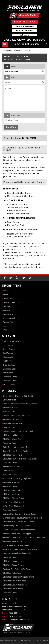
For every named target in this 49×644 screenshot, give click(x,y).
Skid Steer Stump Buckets (14, 565)
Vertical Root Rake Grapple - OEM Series (20, 549)
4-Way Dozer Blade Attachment (16, 506)
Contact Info (8, 298)
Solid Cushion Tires (11, 341)
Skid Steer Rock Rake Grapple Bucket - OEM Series (24, 538)
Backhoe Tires (9, 427)
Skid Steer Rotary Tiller (12, 490)
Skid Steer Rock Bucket (13, 541)
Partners (6, 310)
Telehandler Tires (10, 412)
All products (11, 120)
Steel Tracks (8, 353)
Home (4, 50)
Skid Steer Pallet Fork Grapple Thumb (18, 577)
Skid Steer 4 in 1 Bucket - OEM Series (18, 522)
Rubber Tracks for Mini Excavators (17, 416)
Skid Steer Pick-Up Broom (14, 498)
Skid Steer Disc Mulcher (13, 420)
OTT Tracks (8, 345)
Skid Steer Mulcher (11, 408)
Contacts (24, 35)
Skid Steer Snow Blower (13, 589)
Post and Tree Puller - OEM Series (17, 569)
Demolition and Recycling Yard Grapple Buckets (22, 518)
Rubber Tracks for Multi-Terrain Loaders (19, 431)
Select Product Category (26, 44)
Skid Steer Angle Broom (13, 494)
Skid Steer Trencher (11, 482)
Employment (8, 314)
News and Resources (12, 302)
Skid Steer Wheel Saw (12, 439)
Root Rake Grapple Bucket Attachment (19, 553)
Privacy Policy (9, 322)
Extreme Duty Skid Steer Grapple (17, 526)
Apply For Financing (24, 27)
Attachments (8, 357)
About (5, 295)
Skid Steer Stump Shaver (13, 561)
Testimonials (8, 373)
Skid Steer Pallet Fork (12, 573)
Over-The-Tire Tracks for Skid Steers (18, 396)
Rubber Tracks (9, 349)
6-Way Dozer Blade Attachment (16, 502)
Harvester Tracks (10, 475)
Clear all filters (11, 127)
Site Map (7, 306)
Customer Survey (10, 377)
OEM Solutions (9, 365)
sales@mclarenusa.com (19, 620)
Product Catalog (24, 31)
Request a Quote (28, 15)
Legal (5, 326)
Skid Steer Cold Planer (12, 435)
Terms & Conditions (11, 318)
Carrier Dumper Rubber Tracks (15, 451)
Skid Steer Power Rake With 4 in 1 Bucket (20, 459)
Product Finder (12, 50)
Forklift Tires (8, 361)
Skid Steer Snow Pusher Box (15, 585)
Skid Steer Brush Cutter (13, 423)
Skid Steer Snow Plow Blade (15, 581)
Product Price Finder (25, 22)
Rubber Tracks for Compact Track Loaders (20, 404)
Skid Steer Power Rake (12, 455)
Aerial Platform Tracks (12, 467)
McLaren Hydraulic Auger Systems (17, 479)
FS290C (8, 88)
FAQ (5, 330)
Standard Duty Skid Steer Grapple (17, 534)
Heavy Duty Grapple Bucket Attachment (19, 530)
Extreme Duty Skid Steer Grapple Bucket (20, 514)
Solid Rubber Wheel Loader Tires (16, 447)
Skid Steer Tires (9, 400)
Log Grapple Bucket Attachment (16, 545)
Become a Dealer (10, 369)
